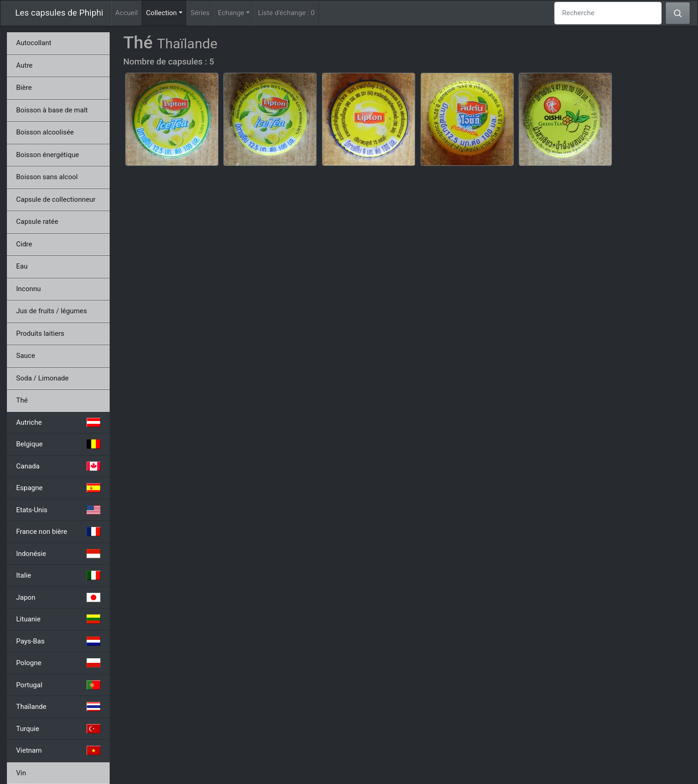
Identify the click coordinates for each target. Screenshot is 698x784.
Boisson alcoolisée (45, 132)
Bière (24, 88)
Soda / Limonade (42, 378)
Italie (58, 575)
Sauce (26, 356)
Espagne (58, 488)
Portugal (58, 685)
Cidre (24, 244)
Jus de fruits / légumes (52, 311)
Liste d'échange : (286, 13)
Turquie (58, 729)
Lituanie (58, 619)
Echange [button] (231, 13)
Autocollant (34, 43)
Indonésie (58, 554)
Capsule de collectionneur (56, 199)
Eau (22, 266)
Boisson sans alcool (47, 177)
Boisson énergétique (47, 155)
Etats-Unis (58, 510)
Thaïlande (58, 707)
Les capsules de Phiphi (59, 13)
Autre (24, 65)
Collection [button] (166, 12)
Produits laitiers (40, 333)
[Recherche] (608, 13)
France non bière (58, 532)
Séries (200, 13)
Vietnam (58, 750)
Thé (22, 400)
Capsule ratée (37, 222)
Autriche (58, 422)
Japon (58, 597)
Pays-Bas (58, 641)
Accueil (126, 13)
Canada (58, 466)
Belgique (58, 444)
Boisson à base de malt (52, 110)
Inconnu (29, 289)
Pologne (58, 663)
